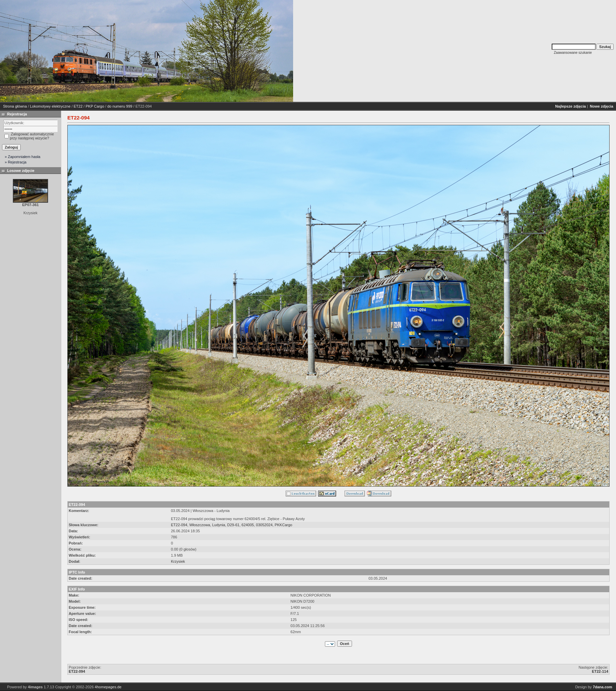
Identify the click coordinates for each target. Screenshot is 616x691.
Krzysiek (178, 561)
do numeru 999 (120, 106)
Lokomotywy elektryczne (50, 106)
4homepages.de (108, 687)
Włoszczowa (200, 525)
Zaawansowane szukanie (573, 53)
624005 (248, 525)
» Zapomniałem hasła (23, 157)
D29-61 (233, 525)
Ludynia (219, 525)
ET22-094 (179, 525)
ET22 (78, 106)
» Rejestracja (16, 162)
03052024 (264, 525)
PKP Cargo (95, 106)
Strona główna (15, 106)
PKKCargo (283, 525)
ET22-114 (600, 671)
